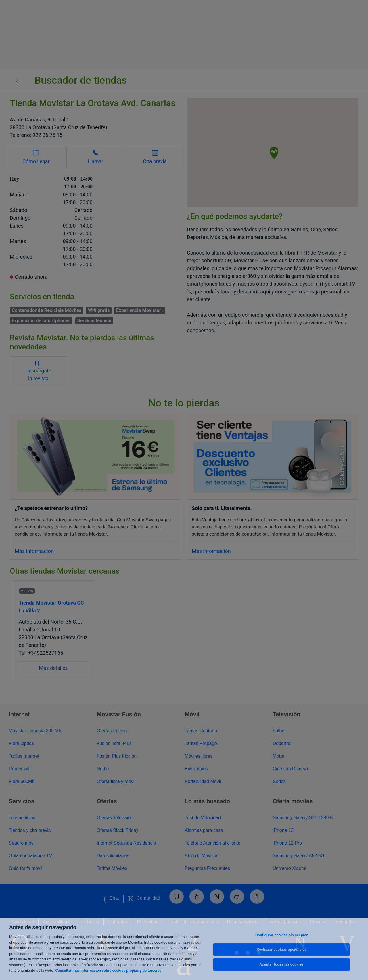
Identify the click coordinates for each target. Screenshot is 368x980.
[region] (184, 949)
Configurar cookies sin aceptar (281, 935)
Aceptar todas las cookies (281, 964)
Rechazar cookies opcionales (282, 949)
